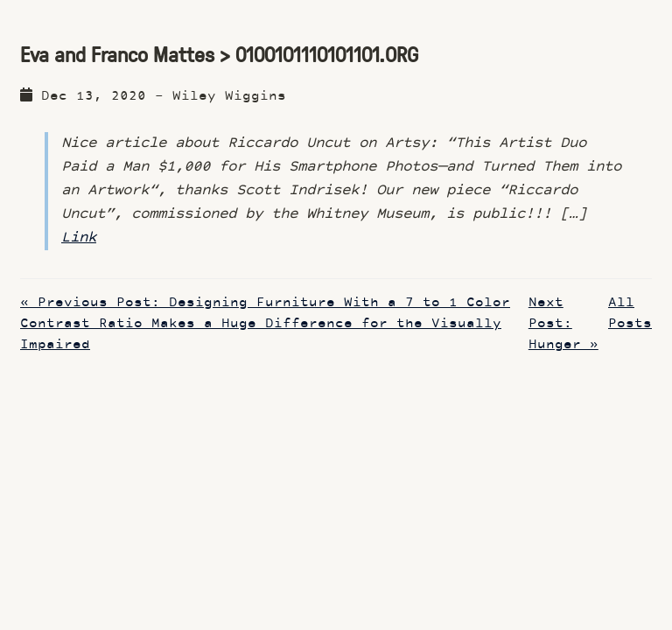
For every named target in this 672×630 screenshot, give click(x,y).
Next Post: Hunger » (563, 324)
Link (79, 238)
